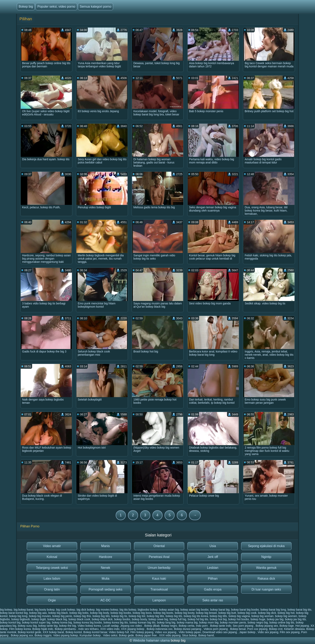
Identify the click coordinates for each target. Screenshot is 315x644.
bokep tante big (48, 626)
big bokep (6, 610)
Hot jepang (302, 626)
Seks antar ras (213, 600)
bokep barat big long (273, 610)
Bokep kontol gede (30, 632)
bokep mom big (209, 622)
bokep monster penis (233, 622)
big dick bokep (86, 610)
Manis (106, 546)
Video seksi (110, 635)
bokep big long (18, 616)
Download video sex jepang (220, 632)
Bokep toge (287, 626)
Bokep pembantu (66, 629)
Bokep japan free (146, 635)
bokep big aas (38, 613)
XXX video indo (110, 629)
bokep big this (82, 616)
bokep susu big (27, 626)
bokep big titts (218, 616)
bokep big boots (163, 613)
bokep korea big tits (116, 622)
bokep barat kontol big (14, 613)
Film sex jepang (290, 632)
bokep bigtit (39, 619)
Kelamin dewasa (294, 629)
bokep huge (258, 619)
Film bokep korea (20, 629)
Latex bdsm (52, 579)
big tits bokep (128, 610)
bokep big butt (227, 613)
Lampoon (159, 600)
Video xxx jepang (166, 632)
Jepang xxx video (131, 626)
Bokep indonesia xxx (160, 629)
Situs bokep (189, 635)
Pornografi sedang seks (105, 589)
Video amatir (52, 546)
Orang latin (52, 589)
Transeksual (159, 589)
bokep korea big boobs (88, 622)
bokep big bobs (79, 613)
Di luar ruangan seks (266, 589)
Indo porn (202, 626)
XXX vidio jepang (170, 635)
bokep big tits (174, 616)
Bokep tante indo (221, 626)
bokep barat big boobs (245, 610)
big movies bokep (107, 610)
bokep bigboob (21, 619)
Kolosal (52, 557)
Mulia (105, 579)
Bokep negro (169, 626)
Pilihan (213, 579)
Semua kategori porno (96, 7)
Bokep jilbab (152, 626)
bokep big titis (155, 616)
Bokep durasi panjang (188, 629)
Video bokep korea (89, 626)
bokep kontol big (10, 622)
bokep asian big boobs (194, 610)
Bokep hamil (206, 635)
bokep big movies (40, 616)
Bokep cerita (186, 626)
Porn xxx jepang (257, 629)
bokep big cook (247, 613)
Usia (213, 546)
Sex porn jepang (243, 626)
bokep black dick (102, 619)
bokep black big (57, 619)
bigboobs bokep (148, 610)
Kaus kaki (159, 579)
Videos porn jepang (216, 629)
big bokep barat (24, 610)
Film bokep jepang (142, 632)
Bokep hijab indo (43, 629)
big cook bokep (65, 610)
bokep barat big (220, 610)
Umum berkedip (159, 568)
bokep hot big (218, 619)
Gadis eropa (213, 589)
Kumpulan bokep (91, 635)
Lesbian (213, 568)
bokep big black (58, 613)
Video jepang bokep (66, 635)
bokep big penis (62, 616)
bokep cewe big (158, 619)
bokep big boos (142, 613)
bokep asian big (169, 610)
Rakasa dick (266, 579)
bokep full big (178, 619)
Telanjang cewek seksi (52, 568)
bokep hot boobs (239, 619)
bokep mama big (187, 622)
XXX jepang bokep (133, 629)
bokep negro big (258, 622)
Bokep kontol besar (95, 632)
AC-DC (106, 600)
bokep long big (166, 622)
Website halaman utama (151, 640)
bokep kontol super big (36, 622)
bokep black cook (79, 619)
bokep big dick (267, 613)
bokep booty (139, 619)
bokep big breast (207, 613)
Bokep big (26, 7)
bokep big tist (137, 616)
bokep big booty (185, 613)
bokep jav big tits (296, 619)
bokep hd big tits (198, 619)
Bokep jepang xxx (22, 635)
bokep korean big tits (142, 622)
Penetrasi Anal (159, 557)
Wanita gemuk (266, 568)
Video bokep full (119, 632)
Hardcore (105, 557)
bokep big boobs (121, 613)
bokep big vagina (239, 616)
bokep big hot (286, 613)
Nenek (105, 568)
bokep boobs (122, 619)
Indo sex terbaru (88, 629)
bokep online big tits (282, 622)
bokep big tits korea (196, 616)
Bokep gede (126, 635)
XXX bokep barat (53, 632)
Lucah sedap (110, 626)
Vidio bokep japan (190, 632)
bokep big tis (119, 616)
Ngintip (266, 557)
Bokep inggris (43, 635)
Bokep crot (276, 629)
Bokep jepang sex (267, 626)
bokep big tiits (101, 616)
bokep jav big (275, 619)
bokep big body (99, 613)
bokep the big (67, 626)
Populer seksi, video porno (56, 7)
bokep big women (286, 616)
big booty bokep (45, 610)
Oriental (159, 546)
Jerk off (213, 557)
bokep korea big (62, 622)
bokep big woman (263, 616)
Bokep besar (238, 629)
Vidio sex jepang (268, 632)
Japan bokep (248, 632)
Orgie (52, 600)
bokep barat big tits (299, 610)
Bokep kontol (74, 632)
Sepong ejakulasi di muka (266, 546)
